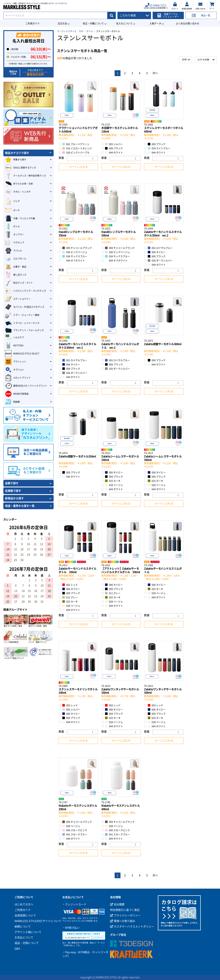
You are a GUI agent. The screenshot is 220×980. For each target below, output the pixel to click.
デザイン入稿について (28, 932)
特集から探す (16, 160)
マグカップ (15, 243)
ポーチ (12, 210)
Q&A (17, 948)
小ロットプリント (18, 378)
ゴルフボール (16, 259)
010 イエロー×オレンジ (77, 148)
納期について (23, 927)
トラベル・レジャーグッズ (22, 323)
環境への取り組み (123, 921)
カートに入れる (78, 167)
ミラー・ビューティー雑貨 (22, 315)
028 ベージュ (114, 485)
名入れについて (124, 23)
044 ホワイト (114, 152)
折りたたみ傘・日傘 (19, 184)
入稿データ (155, 23)
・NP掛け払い (71, 928)
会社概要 (117, 904)
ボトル (90, 31)
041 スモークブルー (75, 834)
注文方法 (62, 23)
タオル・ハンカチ (18, 192)
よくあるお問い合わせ (187, 23)
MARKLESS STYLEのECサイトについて (38, 921)
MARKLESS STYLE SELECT (22, 354)
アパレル (13, 251)
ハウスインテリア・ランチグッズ (25, 291)
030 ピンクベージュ (75, 252)
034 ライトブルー (159, 148)
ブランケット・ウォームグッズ (24, 330)
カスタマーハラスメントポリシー (132, 927)
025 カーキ (113, 481)
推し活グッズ (16, 275)
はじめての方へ (24, 904)
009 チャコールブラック (77, 248)
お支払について (24, 937)
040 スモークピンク (75, 830)
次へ (155, 73)
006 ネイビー (157, 252)
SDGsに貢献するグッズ (21, 168)
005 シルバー (114, 144)
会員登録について (25, 915)
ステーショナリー (18, 299)
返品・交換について (27, 943)
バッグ (12, 201)
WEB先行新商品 (17, 394)
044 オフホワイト (74, 260)
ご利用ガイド (33, 23)
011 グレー (70, 597)
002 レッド (70, 585)
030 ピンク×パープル (76, 152)
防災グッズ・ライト (19, 283)
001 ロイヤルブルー (160, 248)
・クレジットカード (74, 904)
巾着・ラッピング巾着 (20, 218)
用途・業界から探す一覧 (20, 506)
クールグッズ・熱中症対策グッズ (25, 176)
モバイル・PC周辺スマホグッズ (25, 307)
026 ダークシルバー (160, 260)
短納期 (12, 402)
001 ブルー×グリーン (76, 144)
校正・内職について (93, 23)
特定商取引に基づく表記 (125, 910)
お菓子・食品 (16, 267)
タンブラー (15, 235)
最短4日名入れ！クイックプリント (26, 386)
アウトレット (16, 362)
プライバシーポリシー (125, 915)
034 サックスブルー (75, 256)
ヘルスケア (15, 338)
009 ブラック (114, 148)
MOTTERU (14, 346)
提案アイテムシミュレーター (168, 15)
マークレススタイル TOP (70, 31)
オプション (15, 370)
